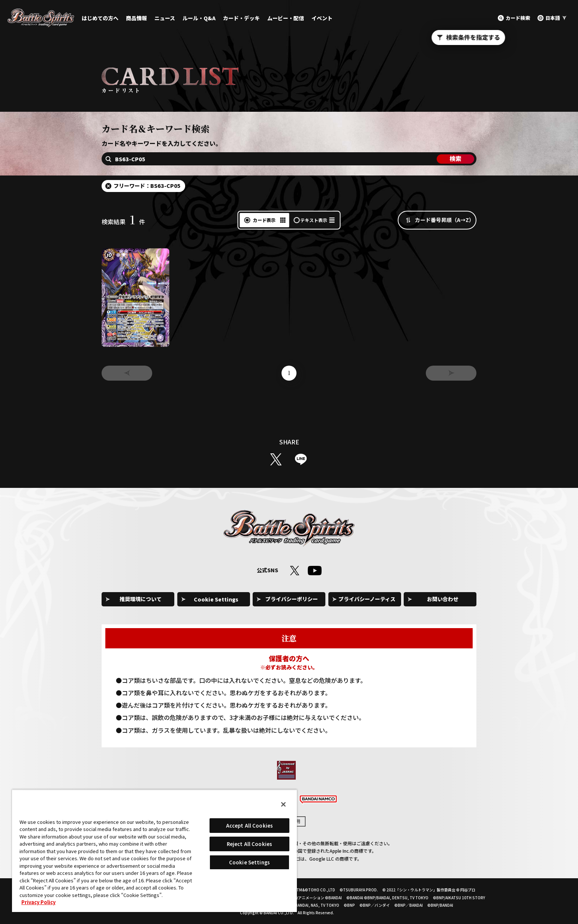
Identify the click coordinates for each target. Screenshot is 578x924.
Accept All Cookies (249, 826)
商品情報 (136, 18)
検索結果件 (123, 222)
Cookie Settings (216, 599)
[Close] (283, 804)
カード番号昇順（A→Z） (445, 220)
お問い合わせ (443, 599)
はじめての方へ (100, 18)
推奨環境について (141, 599)
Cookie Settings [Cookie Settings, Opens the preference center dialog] (249, 862)
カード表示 (264, 220)
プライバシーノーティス (367, 599)
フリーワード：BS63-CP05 (147, 186)
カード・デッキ (241, 18)
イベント (322, 18)
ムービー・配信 (286, 18)
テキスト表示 (314, 220)
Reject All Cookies (249, 844)
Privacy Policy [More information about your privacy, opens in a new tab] (38, 902)
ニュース (165, 18)
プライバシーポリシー (292, 599)
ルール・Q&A (199, 18)
